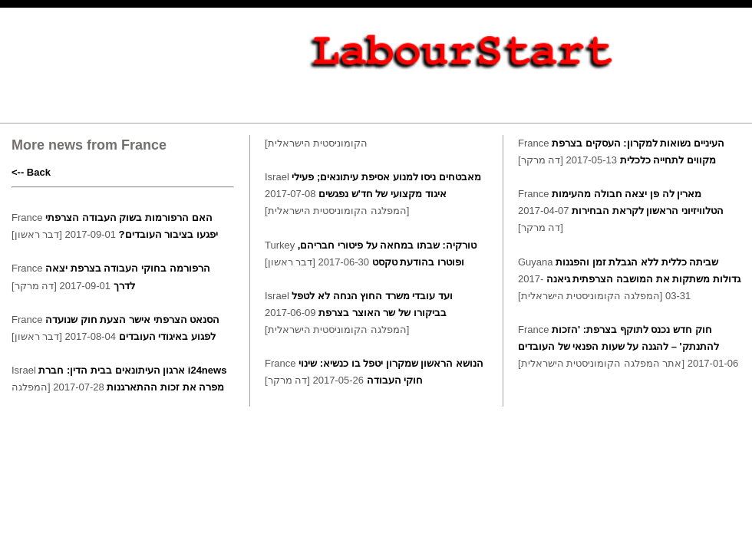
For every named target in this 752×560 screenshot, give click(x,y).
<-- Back (31, 172)
